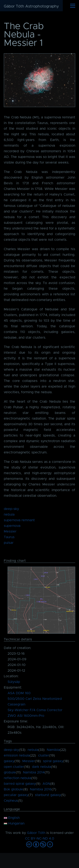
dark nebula (42, 767)
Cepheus (11, 801)
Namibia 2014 (34, 772)
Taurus (9, 537)
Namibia (53, 750)
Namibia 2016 (41, 789)
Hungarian (14, 823)
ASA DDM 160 (19, 693)
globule (10, 772)
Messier (10, 531)
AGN (46, 784)
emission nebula (17, 755)
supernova (12, 526)
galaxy (9, 761)
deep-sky (11, 509)
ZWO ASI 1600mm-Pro (26, 716)
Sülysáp (14, 682)
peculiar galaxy (16, 795)
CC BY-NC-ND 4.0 (40, 839)
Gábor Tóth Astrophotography (31, 6)
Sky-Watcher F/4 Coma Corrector (35, 710)
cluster (44, 755)
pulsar (9, 543)
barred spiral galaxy (20, 784)
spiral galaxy (53, 761)
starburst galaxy (48, 795)
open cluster (14, 767)
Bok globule (13, 789)
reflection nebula (17, 778)
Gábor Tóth (36, 833)
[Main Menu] (73, 6)
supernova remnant (19, 520)
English (12, 818)
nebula (9, 515)
